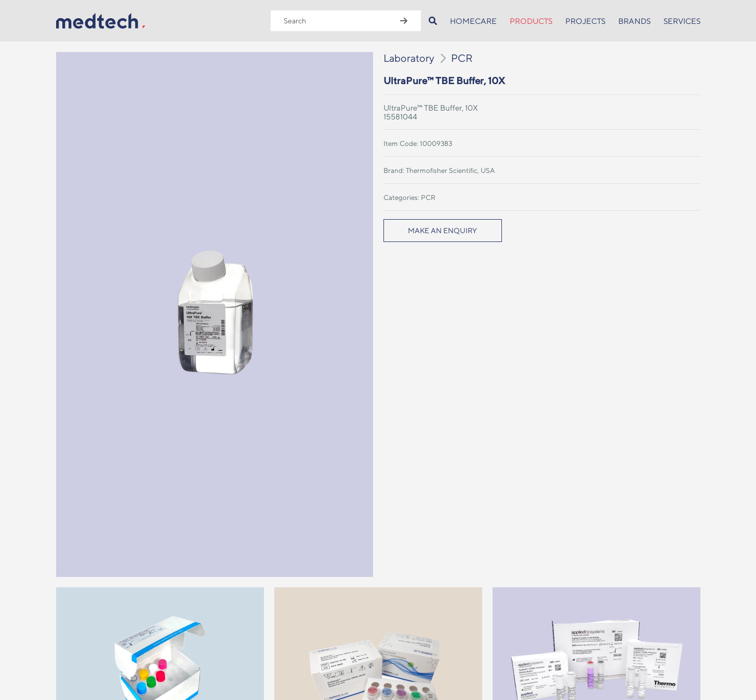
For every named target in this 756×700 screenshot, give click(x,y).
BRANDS (634, 21)
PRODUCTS (531, 21)
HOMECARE (473, 21)
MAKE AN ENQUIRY (442, 231)
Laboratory (409, 58)
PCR (462, 58)
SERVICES (682, 21)
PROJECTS (585, 21)
